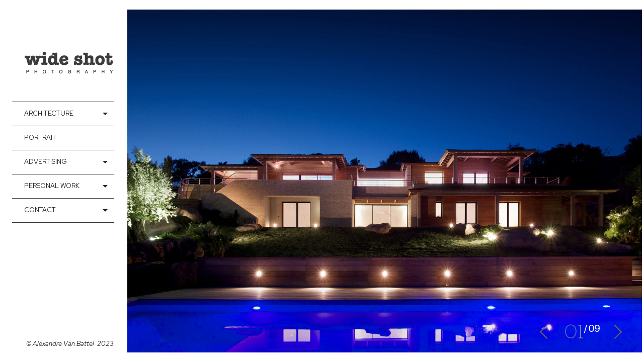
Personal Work (52, 186)
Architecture (49, 113)
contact (40, 210)
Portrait (40, 138)
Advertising (46, 162)
